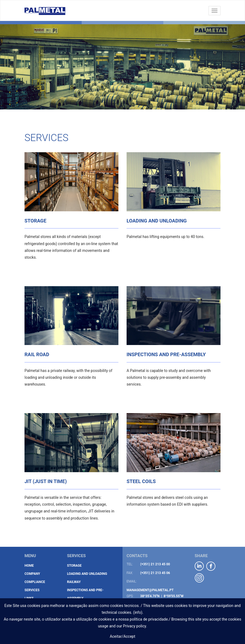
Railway (74, 582)
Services (32, 590)
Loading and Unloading (87, 574)
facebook (211, 566)
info (138, 612)
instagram (199, 578)
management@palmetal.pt (150, 590)
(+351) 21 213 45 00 (155, 564)
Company (32, 574)
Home (29, 566)
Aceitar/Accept (122, 636)
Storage (74, 566)
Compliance (35, 582)
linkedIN (199, 566)
